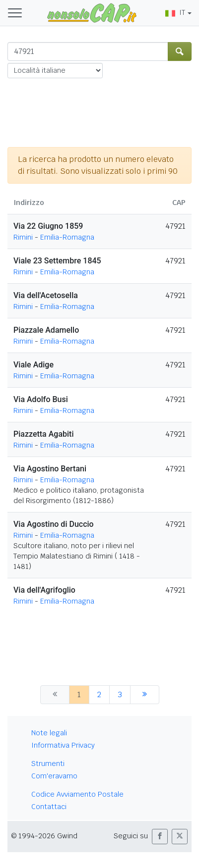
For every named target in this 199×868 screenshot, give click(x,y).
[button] (160, 837)
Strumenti (48, 764)
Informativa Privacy (63, 745)
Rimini (23, 237)
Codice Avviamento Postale (77, 794)
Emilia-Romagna (67, 237)
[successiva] (145, 695)
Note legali (49, 733)
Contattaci (49, 807)
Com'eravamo (54, 776)
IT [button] (175, 12)
